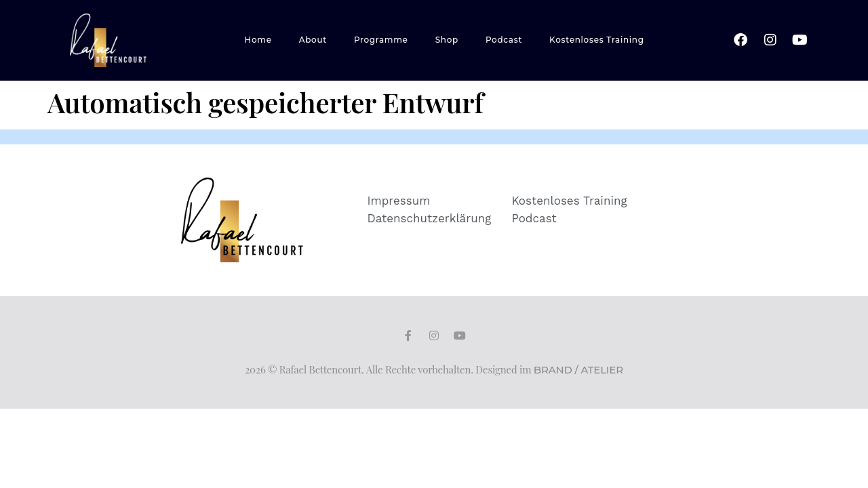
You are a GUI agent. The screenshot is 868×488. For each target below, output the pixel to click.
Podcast (504, 40)
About (313, 40)
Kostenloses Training (597, 40)
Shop (447, 40)
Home (258, 40)
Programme (381, 40)
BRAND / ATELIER (578, 370)
